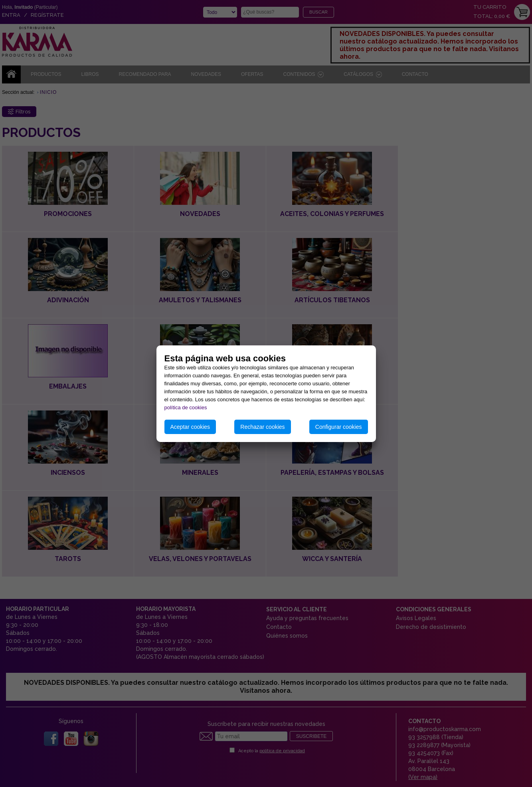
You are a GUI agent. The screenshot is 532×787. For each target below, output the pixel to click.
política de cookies (186, 407)
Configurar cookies (339, 427)
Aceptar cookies (190, 427)
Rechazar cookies (262, 427)
